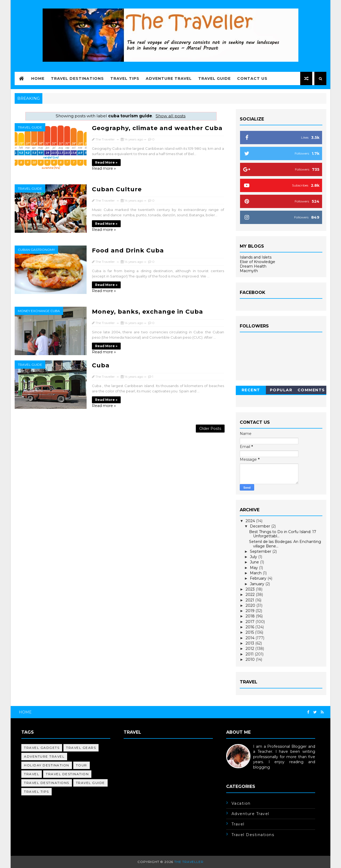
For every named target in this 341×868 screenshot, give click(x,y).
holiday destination (47, 765)
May (254, 568)
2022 (251, 595)
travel (32, 774)
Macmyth (249, 271)
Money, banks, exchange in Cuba (147, 312)
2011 (250, 654)
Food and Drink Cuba (128, 250)
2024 (251, 521)
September (261, 551)
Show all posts (170, 116)
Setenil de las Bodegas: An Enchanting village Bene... (285, 544)
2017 (251, 622)
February (259, 578)
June (255, 562)
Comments (311, 390)
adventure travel (44, 756)
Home (38, 78)
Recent (251, 390)
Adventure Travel (169, 78)
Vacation (241, 803)
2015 (250, 632)
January (258, 584)
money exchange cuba (39, 311)
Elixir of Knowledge (257, 262)
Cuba (101, 365)
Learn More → (239, 773)
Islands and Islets (256, 257)
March (256, 573)
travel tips (36, 792)
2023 (251, 589)
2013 (250, 643)
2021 (250, 600)
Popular (281, 390)
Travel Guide (214, 78)
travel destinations (47, 783)
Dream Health (253, 266)
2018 (251, 616)
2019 (251, 611)
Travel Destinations (77, 78)
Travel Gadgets (42, 748)
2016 (250, 627)
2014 (251, 638)
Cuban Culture (117, 189)
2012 (250, 649)
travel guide (30, 127)
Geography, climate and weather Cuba (157, 128)
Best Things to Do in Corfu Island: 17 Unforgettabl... (283, 534)
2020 (251, 605)
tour (82, 765)
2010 (251, 659)
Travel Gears (81, 748)
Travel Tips (125, 78)
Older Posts (210, 429)
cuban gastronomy (36, 250)
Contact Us (252, 78)
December (261, 526)
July (254, 557)
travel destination (67, 774)
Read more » (106, 162)
